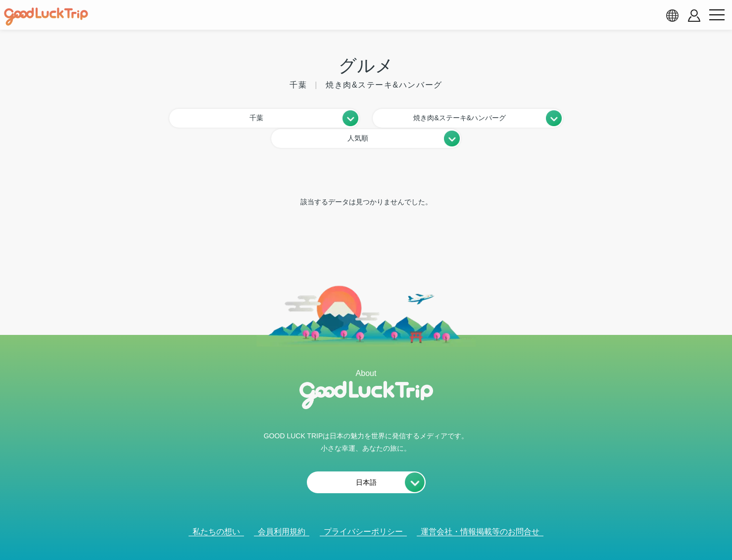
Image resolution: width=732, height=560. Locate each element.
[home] (46, 17)
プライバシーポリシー (363, 510)
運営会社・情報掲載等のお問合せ (480, 510)
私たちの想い (216, 510)
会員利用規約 (282, 510)
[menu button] (717, 15)
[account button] (694, 16)
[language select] (672, 15)
